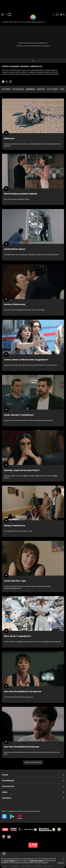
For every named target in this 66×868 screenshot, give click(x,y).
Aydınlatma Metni (37, 861)
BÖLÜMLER (6, 89)
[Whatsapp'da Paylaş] (10, 82)
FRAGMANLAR (18, 89)
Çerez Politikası (10, 861)
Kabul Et (61, 863)
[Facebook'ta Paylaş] (3, 82)
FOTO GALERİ (52, 89)
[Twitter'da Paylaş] (7, 82)
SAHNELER (30, 89)
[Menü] (3, 15)
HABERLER (41, 89)
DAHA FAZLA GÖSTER (33, 762)
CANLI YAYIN (8, 15)
